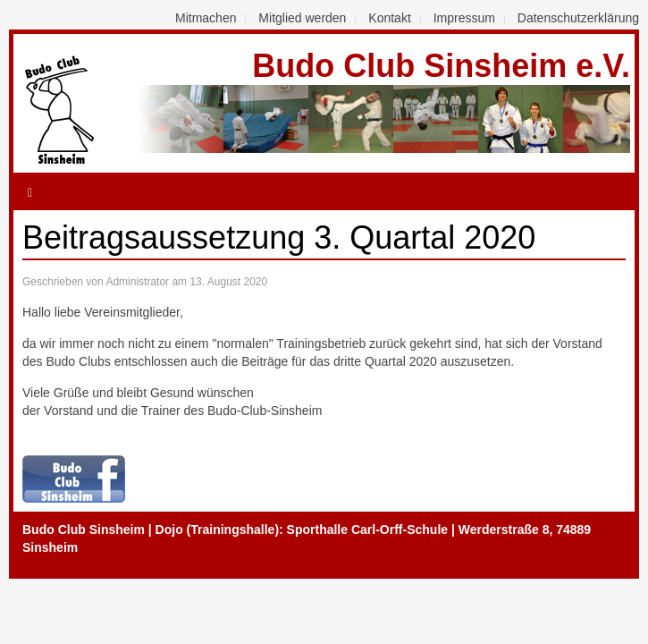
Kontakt (389, 18)
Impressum (464, 18)
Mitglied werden (302, 18)
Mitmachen (206, 18)
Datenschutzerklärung (578, 18)
